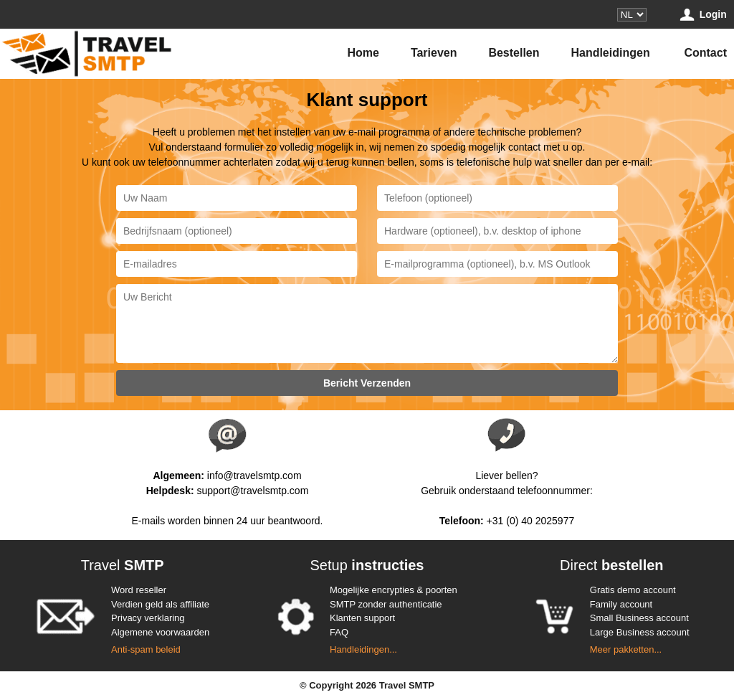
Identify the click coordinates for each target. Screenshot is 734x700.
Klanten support (362, 618)
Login (702, 14)
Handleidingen (610, 53)
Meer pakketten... (626, 649)
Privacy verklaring (148, 618)
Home (363, 53)
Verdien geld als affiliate (160, 604)
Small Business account (639, 618)
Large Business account (640, 632)
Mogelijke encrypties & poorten (394, 590)
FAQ (339, 632)
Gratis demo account (633, 590)
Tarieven (434, 53)
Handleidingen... (363, 649)
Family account (621, 604)
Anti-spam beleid (146, 649)
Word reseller (139, 590)
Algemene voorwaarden (160, 632)
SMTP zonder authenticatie (386, 604)
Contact (705, 53)
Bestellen (514, 53)
